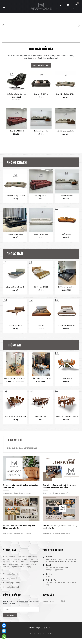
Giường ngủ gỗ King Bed (67, 334)
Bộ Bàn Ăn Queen (41, 425)
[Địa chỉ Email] (21, 618)
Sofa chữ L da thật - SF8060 (66, 102)
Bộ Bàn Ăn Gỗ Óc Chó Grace (15, 425)
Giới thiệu (42, 643)
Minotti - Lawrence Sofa (65, 139)
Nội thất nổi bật (41, 57)
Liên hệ (50, 643)
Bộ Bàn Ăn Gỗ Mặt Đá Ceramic (67, 425)
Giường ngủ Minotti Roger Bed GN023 (18, 295)
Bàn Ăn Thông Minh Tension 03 (41, 387)
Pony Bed (41, 334)
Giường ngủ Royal (15, 334)
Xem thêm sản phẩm (41, 73)
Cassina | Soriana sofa (15, 242)
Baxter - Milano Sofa (41, 242)
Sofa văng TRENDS (17, 139)
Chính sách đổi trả (10, 587)
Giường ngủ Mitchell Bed (67, 295)
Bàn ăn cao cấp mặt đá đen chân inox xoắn (19, 387)
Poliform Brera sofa (41, 139)
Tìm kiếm (33, 643)
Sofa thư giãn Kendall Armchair (18, 102)
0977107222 (51, 585)
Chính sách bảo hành (11, 596)
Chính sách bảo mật (11, 583)
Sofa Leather (67, 242)
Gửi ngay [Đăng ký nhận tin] (10, 624)
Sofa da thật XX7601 (41, 102)
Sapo (51, 637)
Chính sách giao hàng (12, 591)
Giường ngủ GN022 (41, 295)
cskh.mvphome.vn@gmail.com (57, 576)
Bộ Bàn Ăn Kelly (67, 387)
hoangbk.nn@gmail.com (55, 579)
